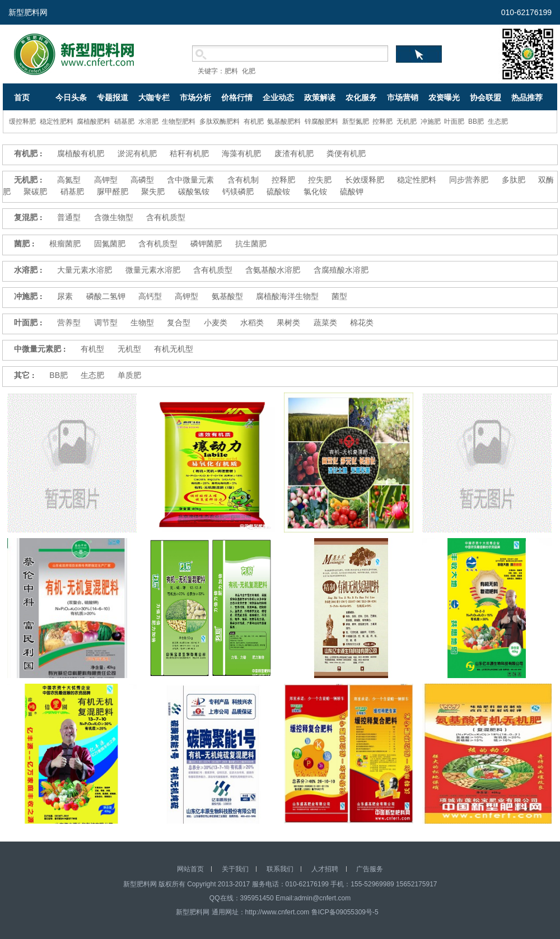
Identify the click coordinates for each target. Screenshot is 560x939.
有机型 (92, 349)
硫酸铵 (278, 191)
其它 (22, 375)
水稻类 (252, 323)
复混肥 (26, 217)
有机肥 (254, 122)
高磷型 (142, 180)
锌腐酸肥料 (321, 122)
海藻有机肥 (241, 153)
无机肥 (407, 122)
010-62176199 (526, 12)
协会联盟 (486, 97)
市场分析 (195, 97)
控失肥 (320, 180)
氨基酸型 (227, 296)
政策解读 (320, 97)
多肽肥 (514, 180)
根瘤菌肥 (65, 244)
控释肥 (382, 122)
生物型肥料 (179, 122)
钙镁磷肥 (238, 191)
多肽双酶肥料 (220, 122)
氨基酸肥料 (284, 122)
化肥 (249, 71)
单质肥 (129, 375)
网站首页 (190, 869)
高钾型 (106, 180)
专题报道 (113, 97)
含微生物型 (114, 217)
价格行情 (237, 97)
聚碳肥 (35, 191)
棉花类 (362, 323)
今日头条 (71, 97)
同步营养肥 (469, 180)
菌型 (339, 296)
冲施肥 (431, 122)
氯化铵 (315, 191)
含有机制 (243, 180)
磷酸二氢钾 (106, 296)
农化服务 (361, 97)
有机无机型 (174, 349)
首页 (22, 97)
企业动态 (278, 97)
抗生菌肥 (251, 244)
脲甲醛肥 (113, 191)
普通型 (69, 217)
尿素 (65, 296)
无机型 (129, 349)
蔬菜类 (325, 323)
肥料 (231, 71)
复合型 (179, 323)
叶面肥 (454, 122)
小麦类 (216, 323)
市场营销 (403, 97)
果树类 (288, 323)
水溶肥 (148, 122)
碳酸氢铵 (194, 191)
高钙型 (150, 296)
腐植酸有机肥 (81, 153)
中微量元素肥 (38, 349)
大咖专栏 (154, 97)
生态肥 (498, 122)
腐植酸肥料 (94, 122)
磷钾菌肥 (206, 244)
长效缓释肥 (365, 180)
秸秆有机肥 (189, 153)
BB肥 (476, 122)
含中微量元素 (190, 180)
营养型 (69, 323)
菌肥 (22, 244)
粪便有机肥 (346, 153)
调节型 (106, 323)
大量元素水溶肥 (85, 270)
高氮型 (69, 180)
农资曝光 (444, 97)
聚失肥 (153, 191)
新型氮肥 (356, 122)
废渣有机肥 (294, 153)
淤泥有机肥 (137, 153)
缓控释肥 (22, 122)
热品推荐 (527, 97)
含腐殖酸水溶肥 (341, 270)
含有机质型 (166, 217)
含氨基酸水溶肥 (273, 270)
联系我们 (280, 869)
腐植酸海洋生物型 (287, 296)
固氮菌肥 (110, 244)
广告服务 (370, 869)
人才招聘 (325, 869)
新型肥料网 (28, 12)
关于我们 (235, 869)
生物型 (142, 323)
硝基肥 (124, 122)
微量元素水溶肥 (153, 270)
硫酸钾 (352, 191)
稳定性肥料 (57, 122)
